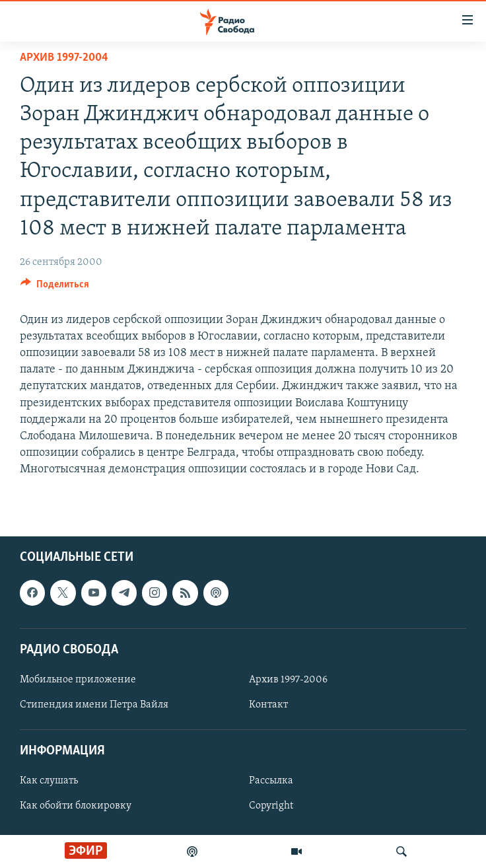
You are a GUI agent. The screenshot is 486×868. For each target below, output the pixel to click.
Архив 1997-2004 (64, 58)
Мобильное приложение (78, 680)
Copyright (271, 806)
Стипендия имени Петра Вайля (94, 705)
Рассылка (271, 781)
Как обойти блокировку (76, 806)
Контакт (268, 705)
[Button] (55, 287)
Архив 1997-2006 (288, 680)
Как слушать (49, 781)
